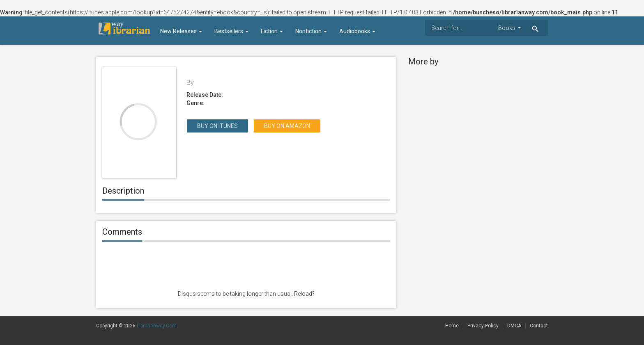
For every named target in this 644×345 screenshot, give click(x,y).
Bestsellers (231, 31)
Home (452, 326)
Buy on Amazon (287, 126)
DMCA (514, 326)
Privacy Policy (483, 326)
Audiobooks (357, 31)
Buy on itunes (217, 126)
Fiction (272, 31)
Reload (303, 294)
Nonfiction (311, 31)
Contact (539, 326)
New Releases (181, 31)
